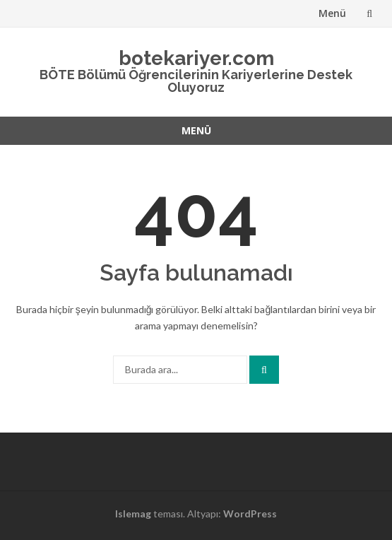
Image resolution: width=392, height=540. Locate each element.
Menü (332, 13)
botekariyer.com (196, 58)
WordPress (250, 513)
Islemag (133, 513)
